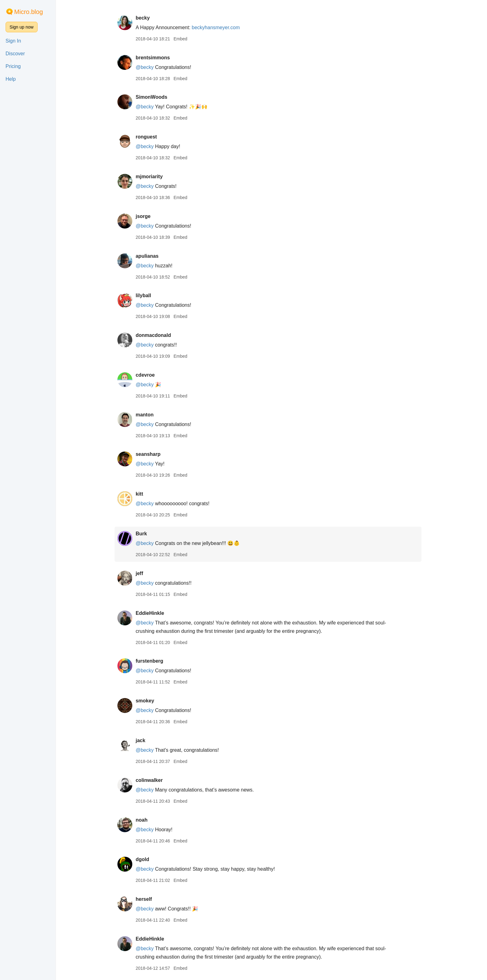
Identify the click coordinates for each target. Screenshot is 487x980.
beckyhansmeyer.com (219, 27)
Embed (184, 39)
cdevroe (148, 375)
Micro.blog (29, 12)
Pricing (13, 66)
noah (145, 820)
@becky (148, 67)
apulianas (150, 256)
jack (144, 740)
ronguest (149, 137)
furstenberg (153, 661)
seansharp (151, 454)
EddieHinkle (153, 613)
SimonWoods (155, 97)
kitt (143, 494)
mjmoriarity (152, 177)
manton (148, 415)
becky (146, 18)
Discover (15, 54)
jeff (143, 573)
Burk (144, 534)
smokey (148, 701)
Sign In (13, 41)
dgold (146, 859)
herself (147, 899)
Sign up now (22, 27)
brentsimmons (156, 58)
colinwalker (152, 780)
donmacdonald (157, 335)
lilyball (147, 295)
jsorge (146, 216)
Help (11, 79)
